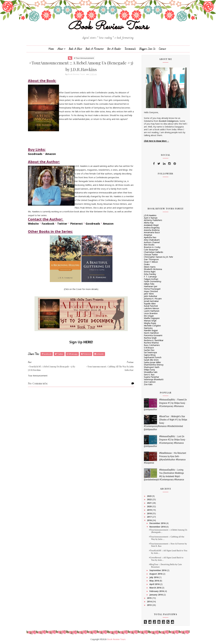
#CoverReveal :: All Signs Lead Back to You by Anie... (166, 559)
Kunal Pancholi (151, 306)
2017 (150, 517)
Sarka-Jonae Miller (152, 362)
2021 (150, 503)
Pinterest (76, 224)
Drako (147, 264)
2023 (150, 496)
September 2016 (158, 570)
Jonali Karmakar (151, 301)
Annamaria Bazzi (152, 232)
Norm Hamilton (151, 333)
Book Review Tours (108, 27)
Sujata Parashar (151, 377)
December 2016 (158, 523)
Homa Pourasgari (152, 289)
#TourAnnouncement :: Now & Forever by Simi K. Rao (168, 545)
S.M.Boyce (149, 348)
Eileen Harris (150, 267)
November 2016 (158, 527)
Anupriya (148, 235)
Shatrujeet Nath (152, 367)
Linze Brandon (151, 313)
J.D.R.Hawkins (150, 215)
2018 (150, 513)
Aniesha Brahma (152, 230)
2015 (150, 598)
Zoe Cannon (150, 382)
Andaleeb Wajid (151, 225)
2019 (150, 510)
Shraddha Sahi (151, 372)
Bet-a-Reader (114, 49)
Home (51, 49)
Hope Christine (151, 291)
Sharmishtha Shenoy (154, 365)
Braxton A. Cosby (152, 247)
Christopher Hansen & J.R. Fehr (158, 257)
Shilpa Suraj (149, 370)
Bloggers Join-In (147, 49)
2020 (150, 506)
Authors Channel (152, 242)
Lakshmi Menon (151, 308)
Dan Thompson (151, 259)
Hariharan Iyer (151, 286)
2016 (150, 520)
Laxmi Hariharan (152, 311)
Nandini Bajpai (151, 330)
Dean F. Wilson (151, 262)
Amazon (51, 154)
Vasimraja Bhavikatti (154, 379)
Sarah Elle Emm (151, 360)
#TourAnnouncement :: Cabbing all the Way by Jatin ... (167, 538)
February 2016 (157, 591)
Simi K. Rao (149, 375)
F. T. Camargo (150, 277)
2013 (150, 605)
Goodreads (35, 154)
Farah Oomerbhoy (153, 281)
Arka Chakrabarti (152, 240)
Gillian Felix (149, 284)
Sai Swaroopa (150, 352)
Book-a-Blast (76, 49)
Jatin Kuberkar (151, 296)
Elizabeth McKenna (153, 269)
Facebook (48, 224)
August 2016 (156, 574)
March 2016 (156, 588)
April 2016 (155, 584)
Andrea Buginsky (152, 228)
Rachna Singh (150, 338)
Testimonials (130, 49)
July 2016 (154, 577)
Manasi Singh (150, 321)
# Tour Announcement (84, 58)
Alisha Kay (149, 223)
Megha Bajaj (150, 323)
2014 (150, 601)
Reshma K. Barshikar (154, 340)
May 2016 (155, 581)
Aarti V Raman (151, 218)
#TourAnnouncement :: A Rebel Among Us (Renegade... (168, 531)
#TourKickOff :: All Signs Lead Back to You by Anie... (168, 552)
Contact (162, 49)
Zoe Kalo (148, 384)
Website (33, 224)
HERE (88, 342)
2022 (150, 499)
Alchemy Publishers (153, 220)
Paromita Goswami (153, 335)
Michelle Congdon (152, 326)
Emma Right (150, 272)
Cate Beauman (151, 250)
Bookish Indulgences (169, 121)
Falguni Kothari (151, 279)
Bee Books (149, 245)
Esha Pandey (150, 274)
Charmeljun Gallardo (154, 252)
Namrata (148, 328)
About (60, 49)
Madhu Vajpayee (152, 318)
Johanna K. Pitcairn (153, 299)
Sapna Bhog (150, 355)
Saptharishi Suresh (153, 357)
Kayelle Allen (150, 304)
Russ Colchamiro (152, 345)
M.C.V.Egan (149, 316)
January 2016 (156, 595)
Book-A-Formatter (95, 49)
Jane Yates (149, 294)
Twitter (62, 224)
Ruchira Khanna (151, 343)
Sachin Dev (149, 350)
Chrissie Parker (151, 255)
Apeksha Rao (150, 237)
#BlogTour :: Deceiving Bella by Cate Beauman (165, 566)
